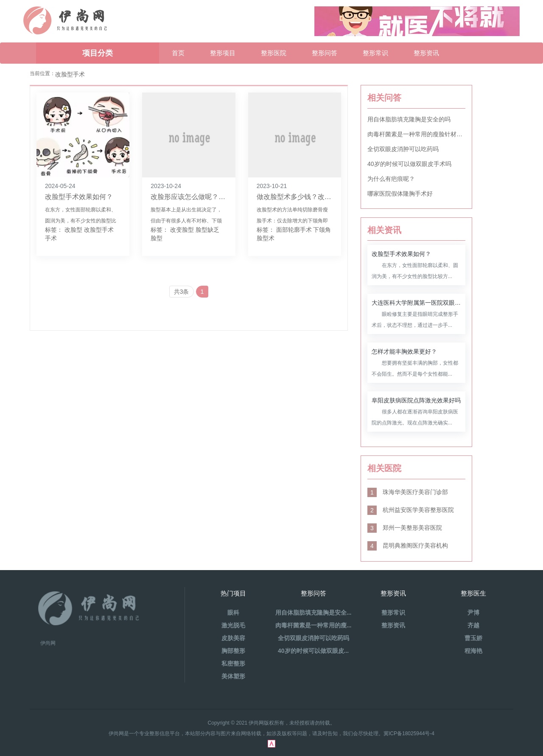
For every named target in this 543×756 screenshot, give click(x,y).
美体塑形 (233, 676)
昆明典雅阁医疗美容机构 (408, 545)
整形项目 (223, 53)
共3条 (182, 292)
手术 (51, 238)
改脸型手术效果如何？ (79, 197)
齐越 (473, 625)
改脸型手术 (99, 230)
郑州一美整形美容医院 (405, 528)
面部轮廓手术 (294, 230)
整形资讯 (426, 53)
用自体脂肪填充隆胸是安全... (313, 613)
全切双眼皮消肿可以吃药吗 (403, 149)
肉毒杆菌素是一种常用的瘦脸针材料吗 (416, 134)
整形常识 (375, 53)
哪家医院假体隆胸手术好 (400, 194)
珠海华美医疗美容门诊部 (408, 492)
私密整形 (233, 663)
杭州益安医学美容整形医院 (411, 510)
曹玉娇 (473, 638)
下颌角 (322, 230)
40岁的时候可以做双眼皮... (313, 651)
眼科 (233, 613)
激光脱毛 (233, 625)
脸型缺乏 (207, 230)
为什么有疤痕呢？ (391, 179)
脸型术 (266, 238)
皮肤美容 (233, 638)
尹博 (473, 613)
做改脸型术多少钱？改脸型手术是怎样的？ (321, 197)
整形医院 (274, 53)
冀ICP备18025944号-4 (409, 734)
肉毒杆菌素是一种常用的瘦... (313, 625)
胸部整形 (233, 651)
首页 (178, 53)
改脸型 (73, 230)
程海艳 (473, 651)
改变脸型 (182, 230)
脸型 (157, 238)
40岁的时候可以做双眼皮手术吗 (409, 164)
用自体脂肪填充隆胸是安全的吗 (409, 119)
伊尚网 (48, 643)
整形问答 (325, 53)
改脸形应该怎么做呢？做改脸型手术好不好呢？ (222, 197)
